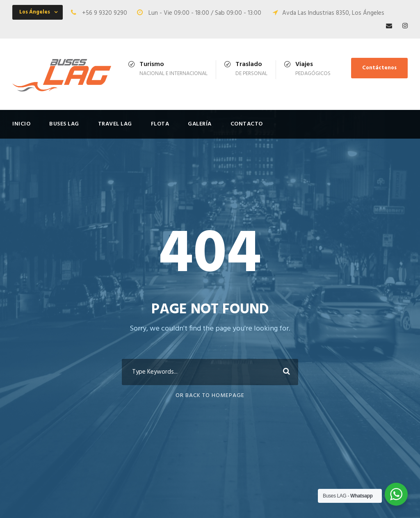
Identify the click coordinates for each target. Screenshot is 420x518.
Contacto (247, 124)
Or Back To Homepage (210, 396)
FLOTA (160, 124)
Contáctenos (379, 68)
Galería (200, 124)
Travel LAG (115, 124)
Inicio (21, 124)
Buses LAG (64, 124)
